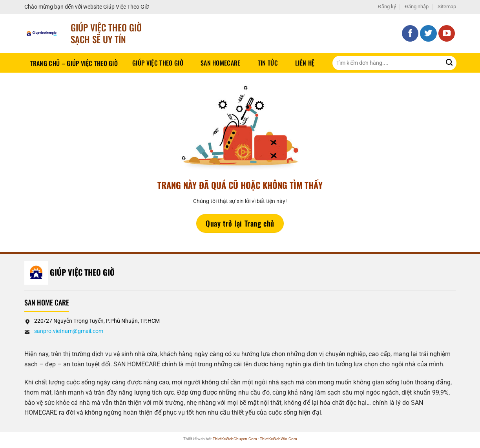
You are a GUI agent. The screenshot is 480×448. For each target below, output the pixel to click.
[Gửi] (449, 63)
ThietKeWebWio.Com (278, 439)
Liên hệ (305, 63)
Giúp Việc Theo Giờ (158, 63)
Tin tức (268, 63)
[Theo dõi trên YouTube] (447, 34)
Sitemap (447, 6)
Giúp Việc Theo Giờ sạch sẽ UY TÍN (106, 33)
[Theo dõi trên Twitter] (428, 34)
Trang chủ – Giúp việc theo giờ (74, 63)
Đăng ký (387, 6)
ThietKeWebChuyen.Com (235, 439)
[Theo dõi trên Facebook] (410, 34)
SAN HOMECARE (221, 63)
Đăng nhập (417, 6)
